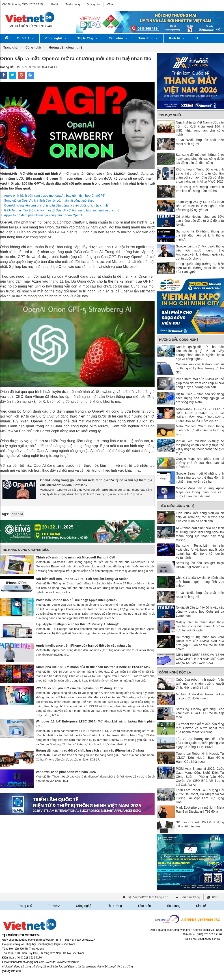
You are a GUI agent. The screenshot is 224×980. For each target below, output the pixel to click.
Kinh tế (177, 38)
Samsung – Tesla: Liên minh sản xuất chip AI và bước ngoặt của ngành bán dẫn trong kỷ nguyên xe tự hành (200, 552)
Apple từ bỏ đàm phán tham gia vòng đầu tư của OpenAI (44, 215)
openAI (17, 514)
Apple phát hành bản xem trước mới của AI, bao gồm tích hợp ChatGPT (54, 196)
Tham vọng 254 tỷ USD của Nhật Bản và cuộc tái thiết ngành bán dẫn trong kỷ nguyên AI (200, 206)
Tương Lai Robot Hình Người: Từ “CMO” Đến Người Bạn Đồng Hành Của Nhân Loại (200, 758)
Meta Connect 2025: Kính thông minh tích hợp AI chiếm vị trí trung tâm (200, 430)
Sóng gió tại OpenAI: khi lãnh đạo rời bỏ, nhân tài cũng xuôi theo (49, 200)
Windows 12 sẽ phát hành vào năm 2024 (66, 772)
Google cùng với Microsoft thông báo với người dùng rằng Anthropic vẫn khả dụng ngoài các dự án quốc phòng (200, 252)
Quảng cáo (93, 4)
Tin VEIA (25, 38)
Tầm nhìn (118, 38)
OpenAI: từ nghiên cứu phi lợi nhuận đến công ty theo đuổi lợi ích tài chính (56, 205)
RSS (215, 897)
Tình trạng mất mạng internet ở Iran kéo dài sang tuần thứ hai (200, 189)
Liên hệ (54, 4)
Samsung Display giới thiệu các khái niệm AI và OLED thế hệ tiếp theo (200, 713)
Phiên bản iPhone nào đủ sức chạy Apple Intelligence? (77, 600)
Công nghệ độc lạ (175, 672)
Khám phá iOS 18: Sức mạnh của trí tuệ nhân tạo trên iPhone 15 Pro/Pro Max (93, 667)
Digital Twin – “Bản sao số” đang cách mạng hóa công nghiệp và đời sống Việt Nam (200, 398)
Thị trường (87, 38)
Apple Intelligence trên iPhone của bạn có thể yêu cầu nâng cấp (83, 646)
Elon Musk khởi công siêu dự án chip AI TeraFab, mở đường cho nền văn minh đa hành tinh (200, 517)
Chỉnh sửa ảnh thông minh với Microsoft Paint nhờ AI (75, 557)
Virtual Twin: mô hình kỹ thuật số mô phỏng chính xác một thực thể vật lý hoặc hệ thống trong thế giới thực (200, 447)
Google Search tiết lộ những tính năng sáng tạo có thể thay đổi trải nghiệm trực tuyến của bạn (200, 477)
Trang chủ (11, 47)
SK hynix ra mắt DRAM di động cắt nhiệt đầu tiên (200, 824)
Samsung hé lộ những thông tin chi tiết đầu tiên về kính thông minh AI (200, 235)
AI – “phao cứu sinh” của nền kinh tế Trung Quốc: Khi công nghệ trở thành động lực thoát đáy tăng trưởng (200, 534)
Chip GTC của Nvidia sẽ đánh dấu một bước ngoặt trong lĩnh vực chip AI (200, 582)
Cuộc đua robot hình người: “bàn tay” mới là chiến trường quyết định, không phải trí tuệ (200, 684)
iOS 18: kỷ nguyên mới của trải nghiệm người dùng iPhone (80, 688)
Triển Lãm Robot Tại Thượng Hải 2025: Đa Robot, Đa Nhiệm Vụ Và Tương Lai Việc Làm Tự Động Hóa (200, 796)
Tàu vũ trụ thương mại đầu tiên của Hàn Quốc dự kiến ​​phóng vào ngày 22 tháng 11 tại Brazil (200, 743)
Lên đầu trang (191, 897)
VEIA (110, 4)
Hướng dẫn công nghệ (179, 340)
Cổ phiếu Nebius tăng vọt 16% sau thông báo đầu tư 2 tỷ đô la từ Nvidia (200, 221)
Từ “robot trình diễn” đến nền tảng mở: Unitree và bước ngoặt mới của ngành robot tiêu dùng (200, 728)
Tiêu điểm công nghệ (177, 506)
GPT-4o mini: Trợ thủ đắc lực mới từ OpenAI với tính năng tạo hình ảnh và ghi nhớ (62, 210)
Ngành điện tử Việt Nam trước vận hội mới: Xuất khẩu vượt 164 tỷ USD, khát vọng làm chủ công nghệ (200, 128)
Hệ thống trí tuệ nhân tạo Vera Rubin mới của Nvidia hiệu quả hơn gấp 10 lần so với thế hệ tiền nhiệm (200, 643)
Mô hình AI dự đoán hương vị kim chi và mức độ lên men (200, 696)
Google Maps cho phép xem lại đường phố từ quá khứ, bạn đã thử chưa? (200, 463)
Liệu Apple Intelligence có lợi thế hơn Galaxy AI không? (77, 624)
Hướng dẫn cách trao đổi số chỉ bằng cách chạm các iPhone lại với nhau (90, 750)
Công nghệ (56, 38)
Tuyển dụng (73, 4)
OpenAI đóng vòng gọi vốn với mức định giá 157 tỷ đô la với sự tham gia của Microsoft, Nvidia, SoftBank (96, 483)
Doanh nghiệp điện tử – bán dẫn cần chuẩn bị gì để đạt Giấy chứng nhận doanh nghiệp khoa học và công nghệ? (200, 353)
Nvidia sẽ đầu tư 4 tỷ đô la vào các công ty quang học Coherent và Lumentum (200, 611)
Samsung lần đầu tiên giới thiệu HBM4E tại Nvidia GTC (200, 565)
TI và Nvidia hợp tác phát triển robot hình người (200, 142)
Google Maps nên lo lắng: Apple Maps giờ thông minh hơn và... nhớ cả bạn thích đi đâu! (200, 492)
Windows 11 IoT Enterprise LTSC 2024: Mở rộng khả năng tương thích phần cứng (95, 724)
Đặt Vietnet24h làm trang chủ (148, 897)
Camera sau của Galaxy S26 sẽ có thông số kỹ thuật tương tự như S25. (200, 368)
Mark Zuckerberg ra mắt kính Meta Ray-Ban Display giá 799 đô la (200, 810)
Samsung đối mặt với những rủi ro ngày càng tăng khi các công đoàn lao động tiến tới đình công (200, 159)
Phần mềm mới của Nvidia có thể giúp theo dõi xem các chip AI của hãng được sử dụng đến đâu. (200, 383)
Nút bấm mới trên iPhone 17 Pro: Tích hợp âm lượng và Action (82, 579)
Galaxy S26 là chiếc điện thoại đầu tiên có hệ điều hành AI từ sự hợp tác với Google (200, 626)
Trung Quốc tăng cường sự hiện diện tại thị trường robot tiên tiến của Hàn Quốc (200, 268)
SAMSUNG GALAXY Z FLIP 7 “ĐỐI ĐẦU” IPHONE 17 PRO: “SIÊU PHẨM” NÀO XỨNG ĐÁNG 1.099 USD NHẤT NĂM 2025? (200, 415)
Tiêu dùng (148, 38)
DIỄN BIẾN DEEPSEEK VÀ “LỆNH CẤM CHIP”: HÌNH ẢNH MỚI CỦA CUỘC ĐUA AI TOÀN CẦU (200, 659)
